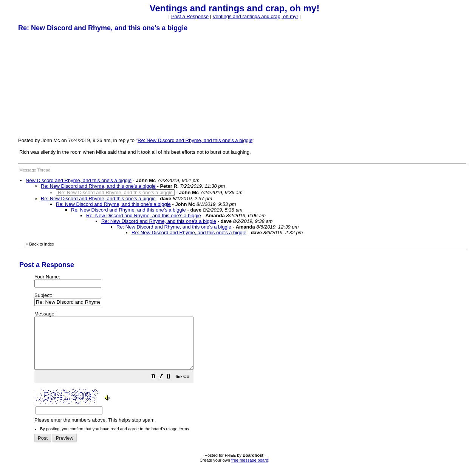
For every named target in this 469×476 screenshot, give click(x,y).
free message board (250, 470)
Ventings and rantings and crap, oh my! (255, 16)
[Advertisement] (75, 84)
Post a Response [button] (190, 16)
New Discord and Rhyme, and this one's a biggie (79, 180)
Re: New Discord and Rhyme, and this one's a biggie (195, 140)
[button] (172, 388)
